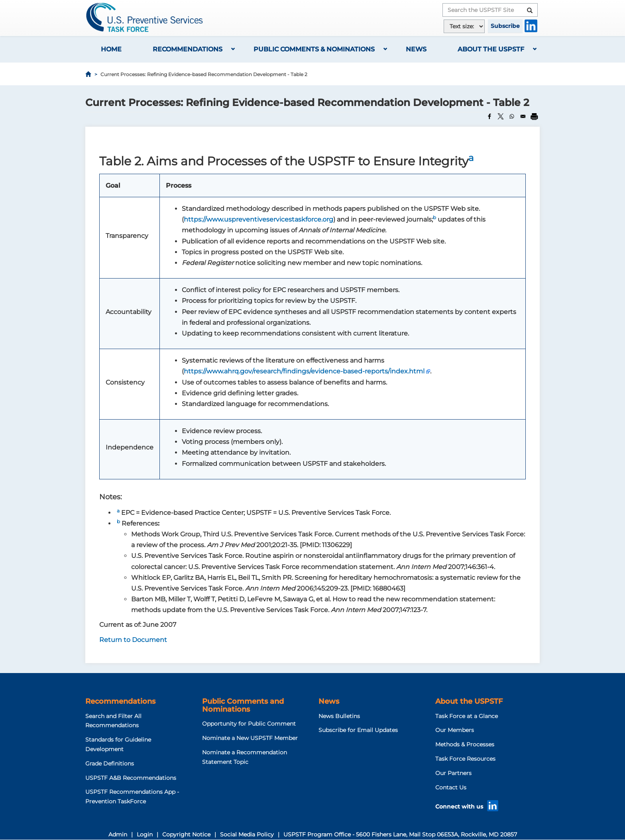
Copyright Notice (186, 834)
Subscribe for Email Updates (358, 730)
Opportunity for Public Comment (249, 724)
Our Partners (453, 773)
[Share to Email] (523, 116)
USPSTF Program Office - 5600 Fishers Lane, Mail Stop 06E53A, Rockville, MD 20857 (400, 834)
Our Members (455, 730)
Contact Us (451, 787)
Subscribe (505, 26)
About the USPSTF (491, 49)
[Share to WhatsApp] (512, 116)
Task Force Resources (465, 759)
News (416, 49)
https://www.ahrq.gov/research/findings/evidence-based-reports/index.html (304, 371)
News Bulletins (339, 716)
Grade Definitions (110, 763)
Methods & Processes (465, 744)
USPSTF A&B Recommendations (131, 778)
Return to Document (133, 640)
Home (111, 49)
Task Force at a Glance (467, 716)
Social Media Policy (247, 834)
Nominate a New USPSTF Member (250, 738)
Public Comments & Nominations (314, 49)
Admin (118, 834)
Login (145, 834)
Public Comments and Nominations (243, 705)
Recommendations (188, 49)
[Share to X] (501, 116)
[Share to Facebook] (489, 116)
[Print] (534, 116)
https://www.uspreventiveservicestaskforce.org (258, 219)
